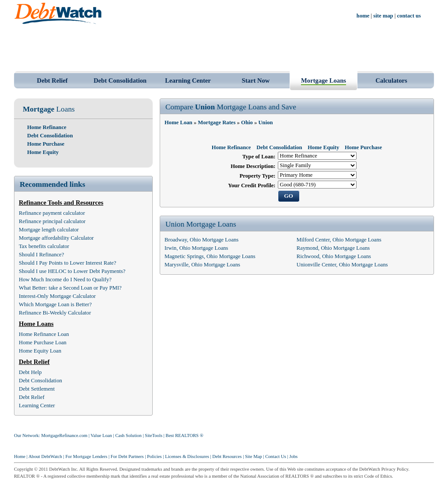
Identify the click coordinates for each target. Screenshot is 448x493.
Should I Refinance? (41, 255)
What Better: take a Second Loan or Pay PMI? (70, 288)
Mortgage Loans (324, 80)
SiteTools (154, 435)
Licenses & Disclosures (187, 456)
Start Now (256, 80)
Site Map (254, 456)
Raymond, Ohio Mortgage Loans (333, 248)
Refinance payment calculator (52, 213)
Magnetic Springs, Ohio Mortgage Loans (210, 256)
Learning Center (188, 80)
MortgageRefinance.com (64, 435)
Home (20, 456)
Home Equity (43, 152)
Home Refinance (47, 127)
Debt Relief (52, 80)
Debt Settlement (37, 389)
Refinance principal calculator (52, 221)
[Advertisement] (224, 47)
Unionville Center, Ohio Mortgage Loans (342, 265)
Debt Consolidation (120, 80)
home (363, 16)
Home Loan (178, 122)
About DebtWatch (45, 456)
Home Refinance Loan (44, 334)
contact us (409, 16)
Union (265, 122)
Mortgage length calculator (49, 230)
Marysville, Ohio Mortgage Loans (202, 265)
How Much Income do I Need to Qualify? (65, 280)
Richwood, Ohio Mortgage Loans (334, 256)
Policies (154, 456)
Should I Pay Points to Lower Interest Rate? (68, 263)
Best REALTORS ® (185, 435)
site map (383, 16)
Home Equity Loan (40, 351)
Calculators (391, 80)
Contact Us (276, 456)
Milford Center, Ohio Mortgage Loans (339, 240)
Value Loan (101, 435)
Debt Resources (227, 456)
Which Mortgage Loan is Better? (55, 304)
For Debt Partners (127, 456)
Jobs (293, 456)
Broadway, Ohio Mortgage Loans (201, 240)
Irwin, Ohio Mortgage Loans (196, 248)
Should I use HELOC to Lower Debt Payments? (72, 271)
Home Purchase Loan (43, 343)
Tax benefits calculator (44, 246)
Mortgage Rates (217, 122)
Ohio (247, 122)
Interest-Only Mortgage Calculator (57, 296)
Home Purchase (46, 144)
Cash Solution (128, 435)
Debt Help (30, 372)
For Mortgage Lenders (86, 456)
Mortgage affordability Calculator (56, 238)
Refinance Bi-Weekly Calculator (55, 313)
